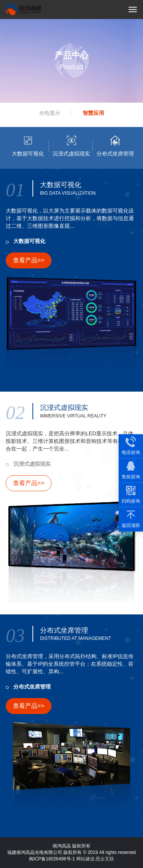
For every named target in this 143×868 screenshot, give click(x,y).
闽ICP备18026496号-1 (52, 859)
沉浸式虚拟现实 (32, 464)
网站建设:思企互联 (95, 859)
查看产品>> (29, 260)
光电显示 (50, 113)
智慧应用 (93, 113)
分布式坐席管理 (32, 687)
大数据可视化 (29, 241)
